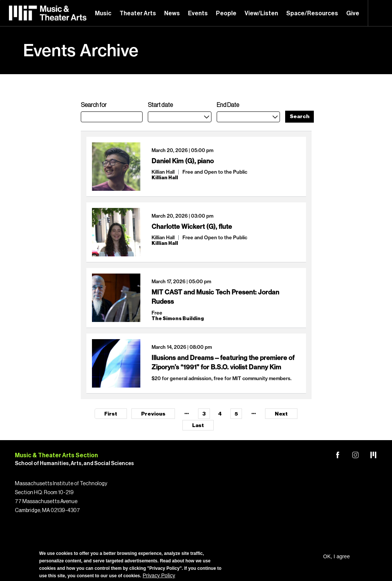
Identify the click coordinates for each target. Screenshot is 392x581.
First (111, 414)
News (172, 13)
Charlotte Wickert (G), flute (192, 226)
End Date (228, 105)
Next (281, 414)
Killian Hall (163, 172)
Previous (153, 414)
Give (353, 13)
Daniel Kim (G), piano (183, 161)
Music (103, 13)
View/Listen (261, 13)
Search (380, 13)
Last (198, 426)
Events (198, 13)
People (226, 13)
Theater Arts (138, 13)
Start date (160, 105)
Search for (94, 105)
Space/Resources (312, 13)
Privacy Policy (159, 575)
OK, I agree (337, 556)
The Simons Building (178, 318)
